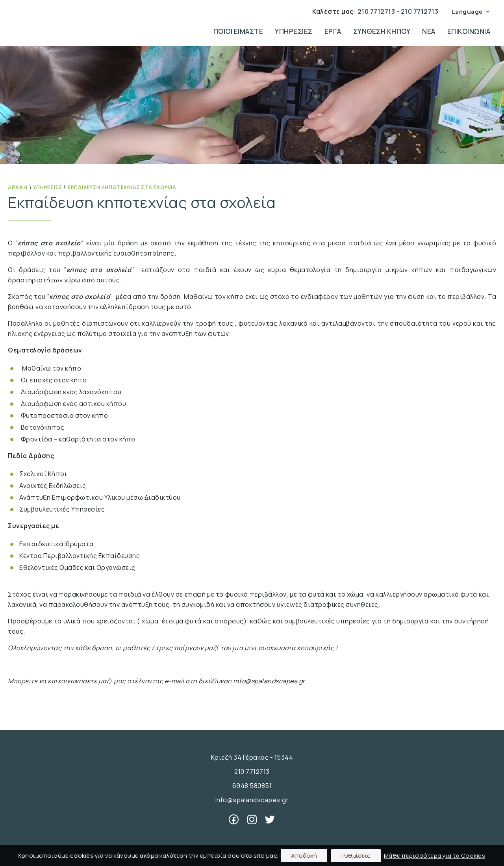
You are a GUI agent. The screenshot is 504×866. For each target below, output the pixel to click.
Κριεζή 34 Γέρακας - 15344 (252, 757)
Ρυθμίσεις (356, 856)
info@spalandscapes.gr (252, 800)
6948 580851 (252, 786)
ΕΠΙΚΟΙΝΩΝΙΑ (469, 31)
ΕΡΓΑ (333, 31)
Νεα (429, 31)
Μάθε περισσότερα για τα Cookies (435, 856)
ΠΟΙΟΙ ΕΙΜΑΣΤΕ (238, 31)
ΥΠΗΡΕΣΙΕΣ (294, 31)
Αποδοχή (304, 856)
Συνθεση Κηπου (382, 31)
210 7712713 (375, 11)
